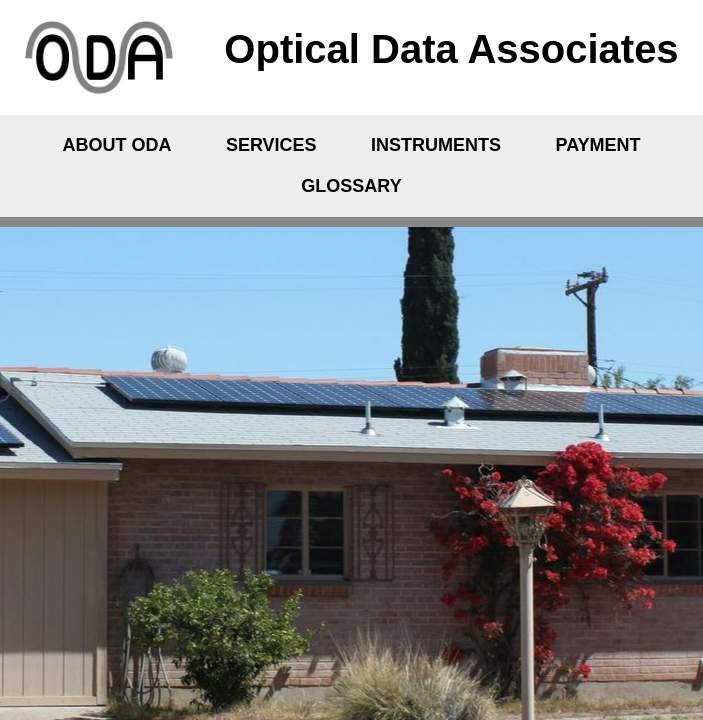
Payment (598, 145)
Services (271, 145)
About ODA (116, 145)
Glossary (351, 186)
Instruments (436, 145)
